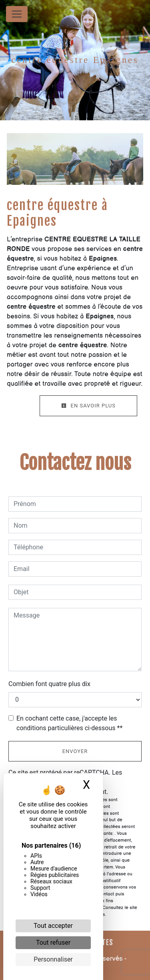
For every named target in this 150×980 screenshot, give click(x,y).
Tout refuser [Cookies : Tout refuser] (53, 943)
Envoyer (75, 751)
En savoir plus (88, 406)
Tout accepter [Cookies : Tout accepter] (53, 926)
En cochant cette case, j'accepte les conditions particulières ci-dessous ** (69, 723)
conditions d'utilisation (109, 782)
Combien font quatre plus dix (49, 684)
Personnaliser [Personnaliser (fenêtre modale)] (53, 959)
